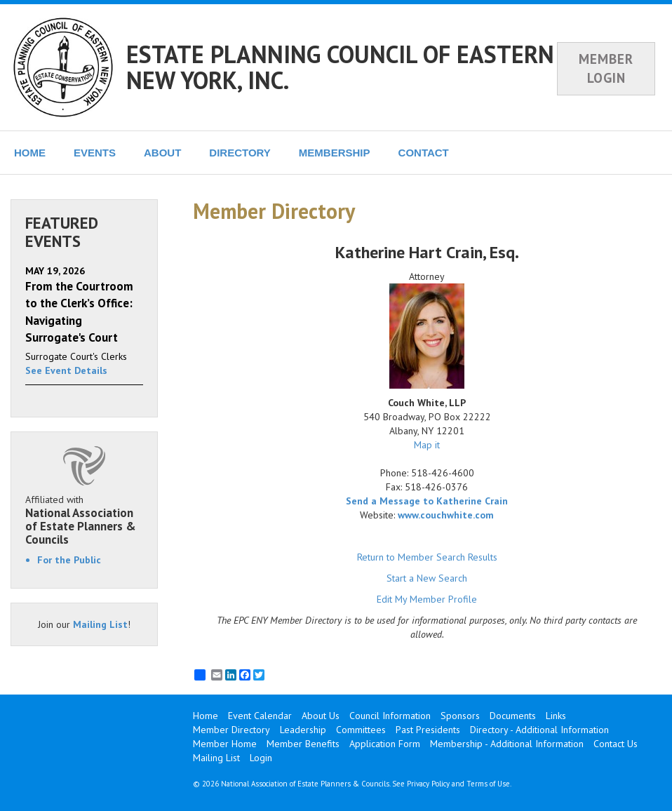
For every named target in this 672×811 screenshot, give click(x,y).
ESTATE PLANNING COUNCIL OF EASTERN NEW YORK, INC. (340, 67)
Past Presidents (428, 730)
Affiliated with (84, 520)
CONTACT (424, 153)
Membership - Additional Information (507, 744)
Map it (427, 445)
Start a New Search (427, 578)
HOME (30, 153)
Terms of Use (488, 784)
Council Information (390, 716)
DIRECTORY (240, 153)
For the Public (69, 560)
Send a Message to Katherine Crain (427, 501)
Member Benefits (303, 744)
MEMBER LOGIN (606, 68)
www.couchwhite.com (446, 515)
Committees (361, 730)
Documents (513, 716)
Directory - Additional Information (539, 730)
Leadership (303, 730)
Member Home (225, 744)
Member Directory (231, 730)
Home (206, 716)
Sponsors (460, 716)
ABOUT (162, 153)
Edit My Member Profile (427, 599)
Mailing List (100, 624)
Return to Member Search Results (427, 557)
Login (261, 758)
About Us (321, 716)
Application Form (385, 744)
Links (556, 716)
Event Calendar (260, 716)
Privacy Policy (428, 784)
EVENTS (95, 153)
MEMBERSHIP (335, 153)
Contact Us (616, 744)
